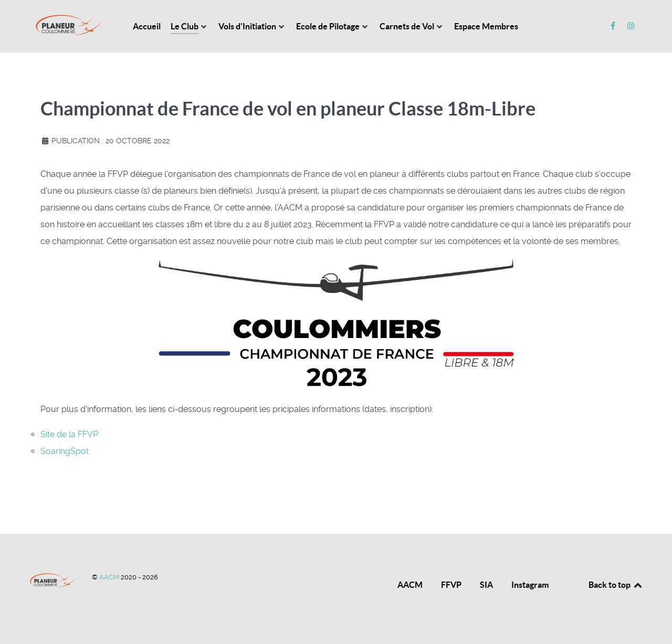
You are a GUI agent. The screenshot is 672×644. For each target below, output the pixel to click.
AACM (110, 577)
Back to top (616, 585)
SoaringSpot (65, 451)
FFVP (451, 585)
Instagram (530, 585)
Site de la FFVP (69, 434)
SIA (486, 585)
